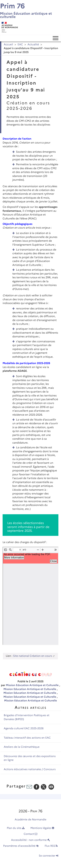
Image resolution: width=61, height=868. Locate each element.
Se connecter (49, 856)
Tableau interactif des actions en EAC (27, 738)
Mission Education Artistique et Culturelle (33, 685)
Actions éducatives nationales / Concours (30, 769)
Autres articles (30, 707)
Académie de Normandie (30, 820)
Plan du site (16, 828)
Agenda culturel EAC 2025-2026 (24, 729)
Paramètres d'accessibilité (21, 846)
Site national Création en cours (33, 656)
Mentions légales (42, 828)
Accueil (8, 45)
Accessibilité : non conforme (30, 840)
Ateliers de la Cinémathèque (22, 747)
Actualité (33, 45)
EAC (20, 45)
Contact (31, 834)
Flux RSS (51, 846)
